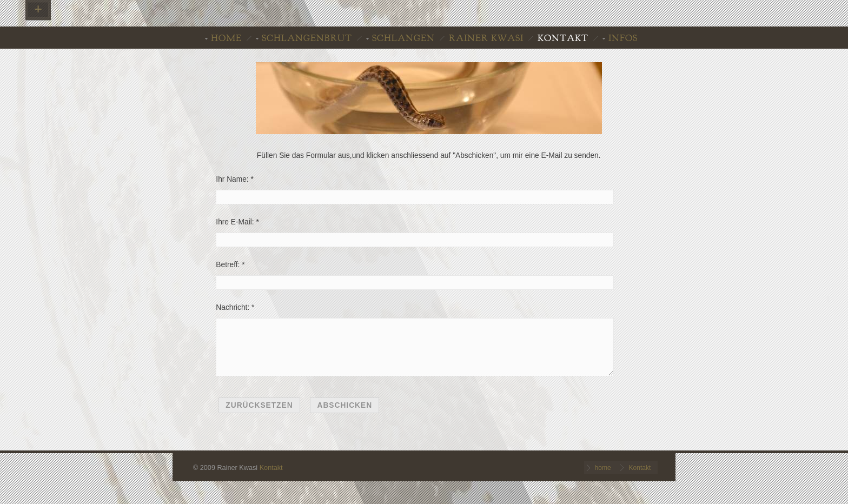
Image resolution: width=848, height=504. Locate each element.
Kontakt (563, 38)
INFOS (623, 38)
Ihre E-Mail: (235, 222)
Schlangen (403, 38)
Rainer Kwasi (486, 38)
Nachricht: (233, 307)
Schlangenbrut (307, 38)
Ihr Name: (232, 179)
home (226, 38)
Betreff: (228, 265)
